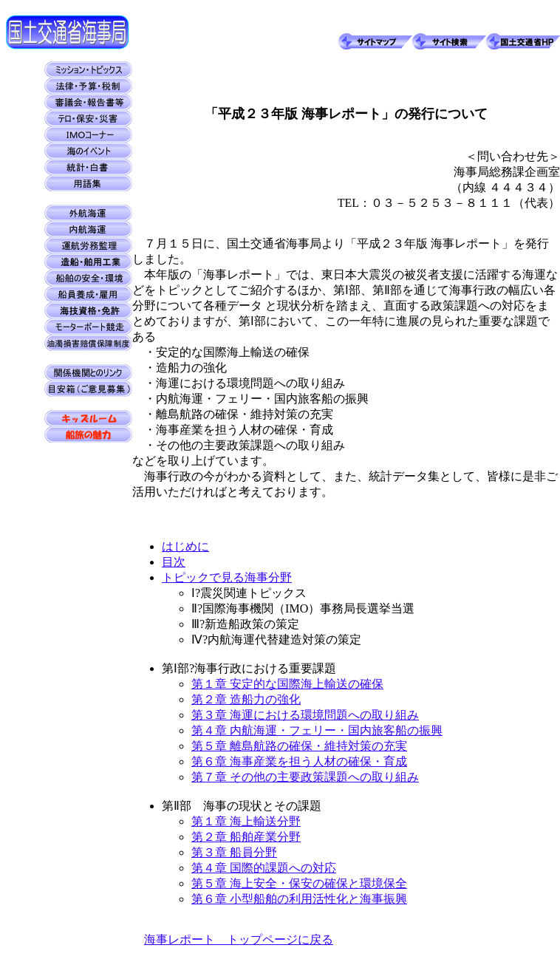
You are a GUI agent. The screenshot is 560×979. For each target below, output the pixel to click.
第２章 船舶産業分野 (246, 837)
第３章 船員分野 (234, 852)
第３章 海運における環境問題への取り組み (305, 715)
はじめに (185, 546)
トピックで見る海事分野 (227, 577)
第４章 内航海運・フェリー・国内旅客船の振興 (317, 730)
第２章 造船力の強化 (246, 699)
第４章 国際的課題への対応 (264, 868)
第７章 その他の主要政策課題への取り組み (305, 777)
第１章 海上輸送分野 (246, 821)
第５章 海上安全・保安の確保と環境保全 (299, 883)
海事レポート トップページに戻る (239, 939)
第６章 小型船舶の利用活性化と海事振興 (299, 899)
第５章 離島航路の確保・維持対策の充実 (299, 746)
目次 (174, 562)
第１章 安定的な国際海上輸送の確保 (287, 684)
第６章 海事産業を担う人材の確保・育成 (299, 761)
